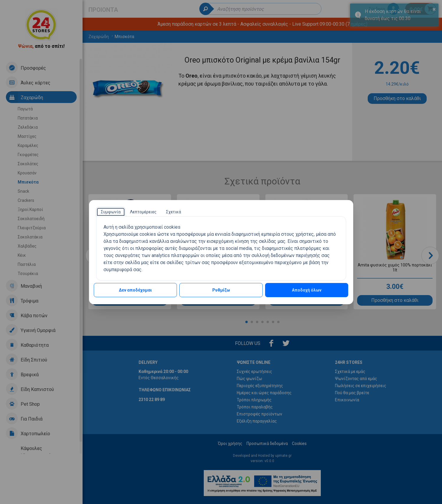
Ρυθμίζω (221, 290)
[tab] (111, 212)
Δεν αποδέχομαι (135, 290)
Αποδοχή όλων (307, 290)
